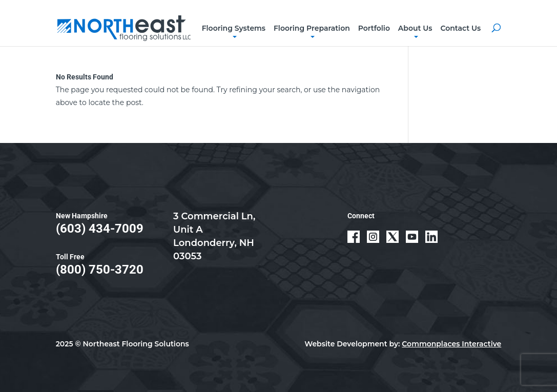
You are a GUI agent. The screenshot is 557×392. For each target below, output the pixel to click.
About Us (415, 28)
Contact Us (460, 28)
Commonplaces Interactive (451, 344)
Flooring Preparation (312, 28)
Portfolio (374, 28)
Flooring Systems (234, 28)
